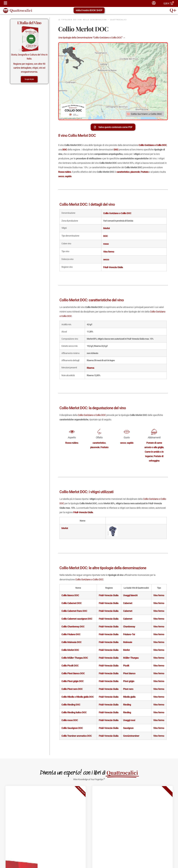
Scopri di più (29, 79)
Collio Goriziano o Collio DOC (92, 415)
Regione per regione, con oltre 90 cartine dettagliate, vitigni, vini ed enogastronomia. (29, 68)
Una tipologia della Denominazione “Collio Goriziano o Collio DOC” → (92, 38)
